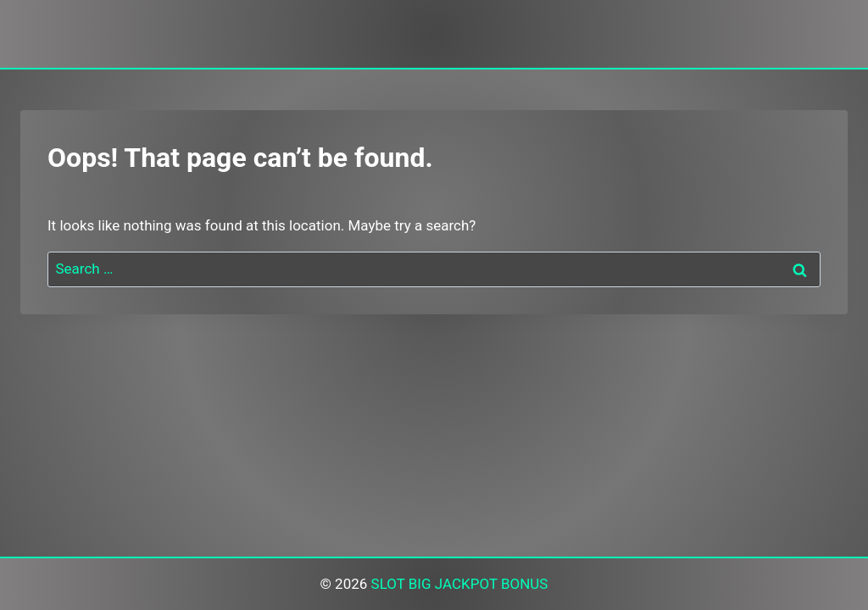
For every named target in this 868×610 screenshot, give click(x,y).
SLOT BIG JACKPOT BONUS (460, 584)
